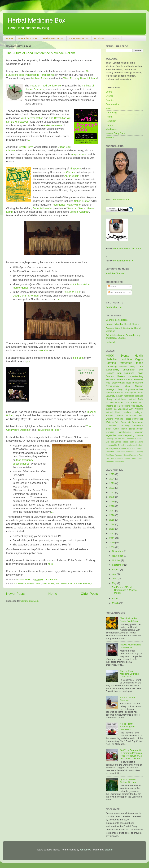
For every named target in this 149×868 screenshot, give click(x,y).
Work (141, 455)
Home (9, 38)
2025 (112, 474)
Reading (139, 452)
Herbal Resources (53, 38)
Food (38, 583)
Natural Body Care (115, 133)
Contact (114, 38)
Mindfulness (112, 129)
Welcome (134, 455)
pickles (109, 409)
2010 (112, 543)
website (44, 350)
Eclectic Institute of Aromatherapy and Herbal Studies (123, 337)
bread (140, 422)
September (118, 565)
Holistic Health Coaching (132, 442)
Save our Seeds (76, 208)
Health (109, 117)
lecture (74, 583)
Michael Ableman (79, 212)
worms (140, 435)
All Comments (116, 292)
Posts (112, 287)
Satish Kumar (82, 201)
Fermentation (113, 104)
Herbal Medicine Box (37, 20)
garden (132, 389)
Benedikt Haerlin (42, 208)
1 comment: (52, 580)
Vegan (139, 359)
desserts (126, 406)
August (116, 569)
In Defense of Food (49, 430)
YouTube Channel (115, 273)
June (115, 579)
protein (140, 429)
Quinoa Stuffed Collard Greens (128, 781)
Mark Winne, (74, 205)
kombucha (110, 462)
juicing (140, 458)
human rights (130, 458)
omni (117, 462)
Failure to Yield (72, 292)
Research (119, 455)
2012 (112, 534)
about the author (120, 200)
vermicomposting (126, 435)
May (115, 583)
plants (132, 429)
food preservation (115, 383)
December (118, 551)
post (29, 361)
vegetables (111, 435)
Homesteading (135, 376)
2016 (112, 515)
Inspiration (131, 445)
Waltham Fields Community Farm (121, 422)
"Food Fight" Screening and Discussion (127, 727)
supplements (124, 432)
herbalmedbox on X (123, 261)
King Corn (75, 169)
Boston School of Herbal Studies (122, 324)
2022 (112, 488)
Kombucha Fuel (114, 307)
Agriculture (111, 393)
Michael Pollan (40, 78)
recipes (140, 389)
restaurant (138, 383)
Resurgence (59, 205)
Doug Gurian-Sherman (26, 296)
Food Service (115, 442)
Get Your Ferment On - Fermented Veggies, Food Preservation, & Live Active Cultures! (131, 754)
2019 (112, 501)
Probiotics (130, 452)
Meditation (131, 416)
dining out (122, 389)
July (115, 574)
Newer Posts (15, 594)
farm (119, 373)
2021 (112, 492)
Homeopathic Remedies (116, 445)
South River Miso (135, 403)
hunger (116, 429)
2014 (112, 524)
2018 (112, 506)
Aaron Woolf (71, 176)
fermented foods (131, 363)
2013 (112, 529)
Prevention (120, 452)
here (59, 299)
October (117, 560)
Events (31, 583)
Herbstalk (111, 342)
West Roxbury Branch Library (80, 78)
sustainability (85, 583)
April (115, 598)
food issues (48, 583)
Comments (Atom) (30, 601)
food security (62, 583)
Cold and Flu (119, 439)
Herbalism (111, 121)
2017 (112, 511)
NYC (134, 448)
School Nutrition (133, 386)
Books (109, 92)
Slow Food (120, 403)
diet (112, 458)
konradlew (85, 850)
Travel (140, 373)
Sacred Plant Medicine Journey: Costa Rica (129, 674)
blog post (78, 358)
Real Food (110, 455)
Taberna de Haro (114, 406)
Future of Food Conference (45, 86)
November (118, 556)
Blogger (109, 850)
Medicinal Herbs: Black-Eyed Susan (129, 620)
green (108, 429)
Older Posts (89, 594)
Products (99, 38)
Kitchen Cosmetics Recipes (130, 396)
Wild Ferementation (32, 118)
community (111, 425)
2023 (112, 483)
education (119, 458)
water (122, 462)
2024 (112, 479)
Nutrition (110, 137)
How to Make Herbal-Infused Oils (131, 646)
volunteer (129, 373)
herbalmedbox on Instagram (128, 249)
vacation (139, 432)
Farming (110, 100)
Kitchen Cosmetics (115, 379)
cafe (107, 458)
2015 (112, 520)
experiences (79, 154)
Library (109, 125)
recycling (110, 432)
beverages (111, 389)
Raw (128, 379)
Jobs (129, 448)
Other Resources (79, 38)
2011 (112, 538)
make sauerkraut (53, 125)
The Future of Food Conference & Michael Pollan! (41, 53)
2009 (112, 547)
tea (115, 409)
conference (20, 583)
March (116, 603)
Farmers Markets (115, 376)
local (129, 383)
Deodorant (130, 439)
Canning (109, 439)
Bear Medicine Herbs (117, 320)
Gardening (111, 113)
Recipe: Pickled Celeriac (128, 699)
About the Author (28, 38)
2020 (112, 497)
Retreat (127, 455)
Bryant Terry (26, 147)
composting (124, 425)
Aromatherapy (112, 386)
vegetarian (123, 409)
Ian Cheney (68, 172)
